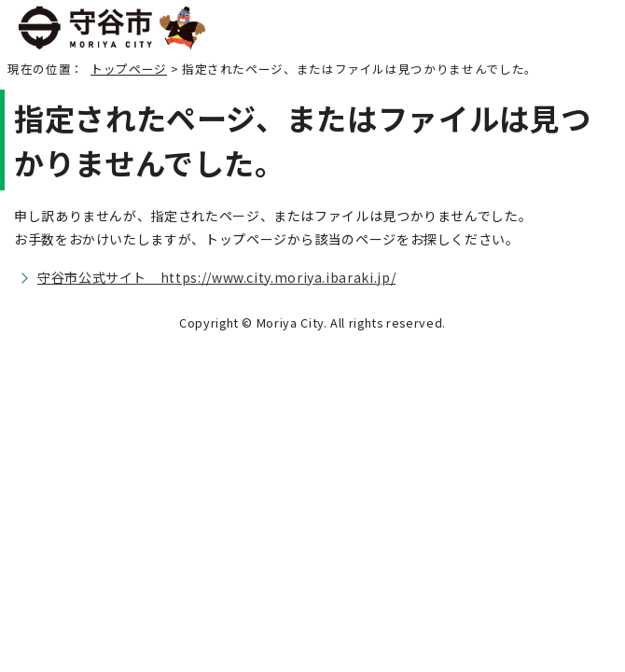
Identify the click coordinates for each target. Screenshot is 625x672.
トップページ (129, 69)
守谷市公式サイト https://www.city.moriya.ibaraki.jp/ (216, 277)
